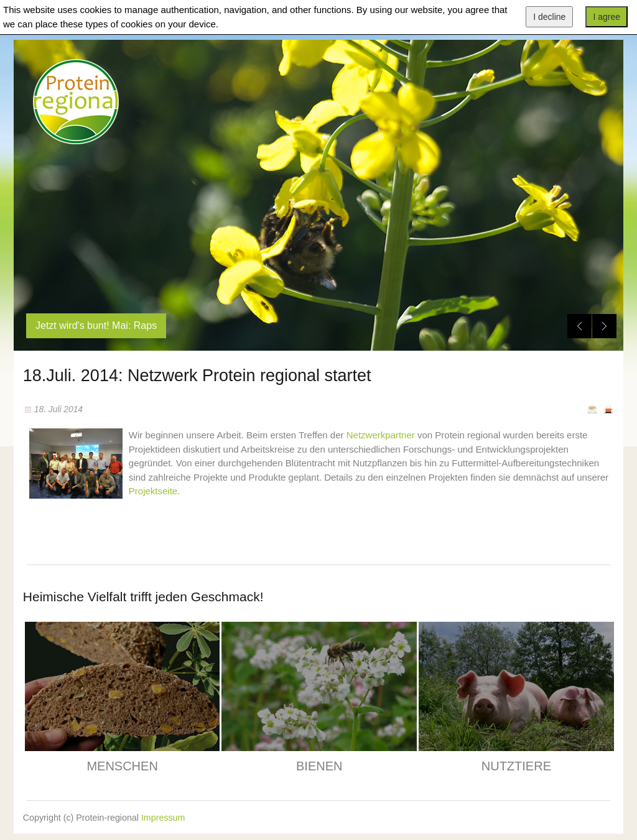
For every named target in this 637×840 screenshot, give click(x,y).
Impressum (163, 818)
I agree (607, 17)
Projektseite (153, 491)
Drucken (608, 409)
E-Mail (592, 409)
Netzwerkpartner (381, 435)
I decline (549, 17)
